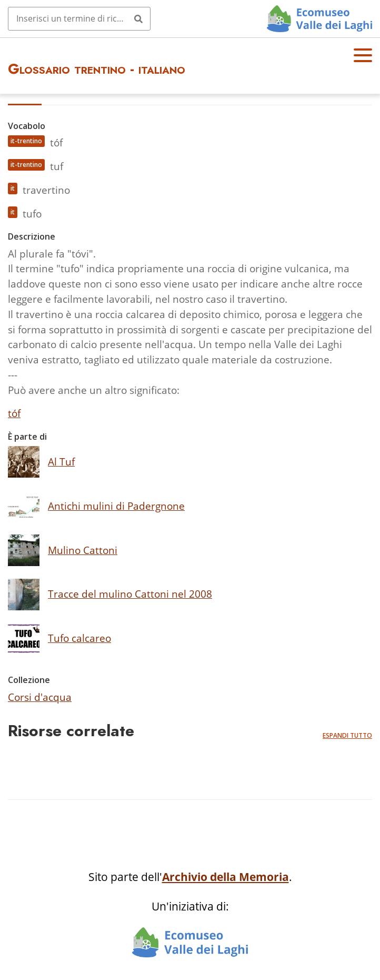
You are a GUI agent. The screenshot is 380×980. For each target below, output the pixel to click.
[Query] (79, 18)
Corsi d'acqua (40, 697)
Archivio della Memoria (226, 877)
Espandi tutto (347, 735)
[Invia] (138, 18)
